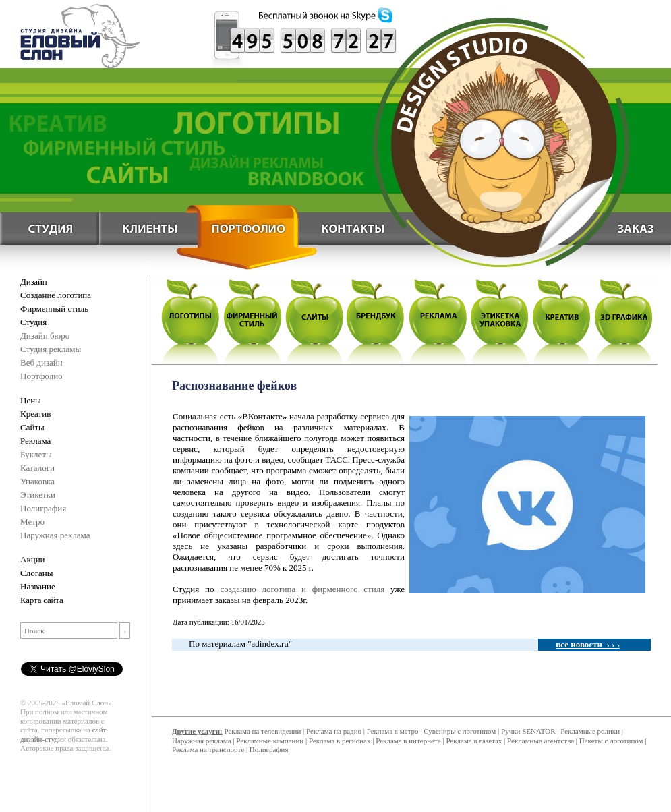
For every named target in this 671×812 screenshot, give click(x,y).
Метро (32, 522)
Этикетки (38, 495)
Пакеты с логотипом (611, 741)
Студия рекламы (51, 349)
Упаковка (37, 481)
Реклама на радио (334, 731)
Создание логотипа (56, 295)
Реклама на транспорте (208, 749)
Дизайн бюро (45, 336)
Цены (31, 400)
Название (38, 586)
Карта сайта (42, 600)
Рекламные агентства (542, 741)
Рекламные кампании (270, 741)
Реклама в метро (393, 731)
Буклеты (36, 454)
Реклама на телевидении (262, 731)
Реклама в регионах (340, 741)
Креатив (35, 414)
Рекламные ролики (590, 731)
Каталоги (37, 468)
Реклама (35, 441)
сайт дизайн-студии (63, 734)
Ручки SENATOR (528, 731)
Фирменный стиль (54, 309)
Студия (33, 322)
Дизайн (33, 282)
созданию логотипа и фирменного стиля (302, 589)
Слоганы (36, 573)
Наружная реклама (55, 535)
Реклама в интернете (408, 741)
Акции (33, 559)
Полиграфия (43, 508)
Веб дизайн (41, 362)
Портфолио (41, 376)
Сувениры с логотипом (460, 731)
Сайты (32, 427)
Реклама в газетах (475, 741)
